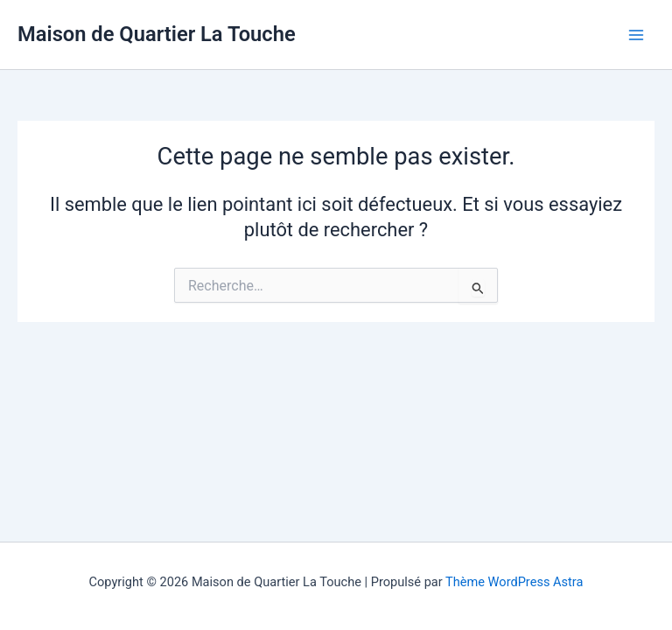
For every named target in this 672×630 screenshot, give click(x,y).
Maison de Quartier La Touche (157, 34)
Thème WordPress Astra (514, 582)
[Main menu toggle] (636, 35)
